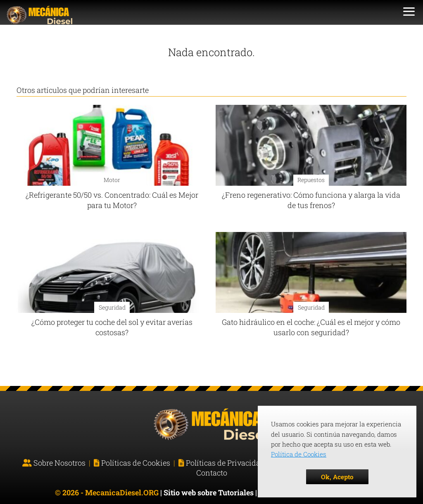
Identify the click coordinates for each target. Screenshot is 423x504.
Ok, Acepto (337, 477)
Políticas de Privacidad (225, 463)
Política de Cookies (299, 454)
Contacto (212, 473)
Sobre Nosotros (59, 463)
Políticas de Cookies (136, 463)
